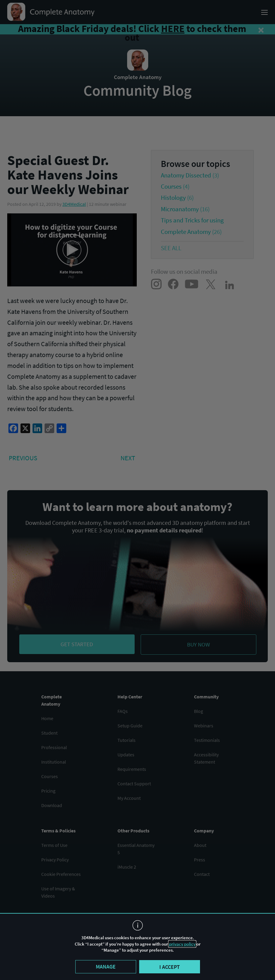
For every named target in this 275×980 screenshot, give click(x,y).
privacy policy (182, 944)
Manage (106, 967)
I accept (170, 967)
